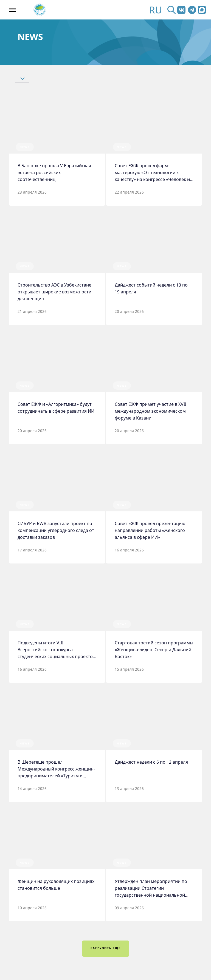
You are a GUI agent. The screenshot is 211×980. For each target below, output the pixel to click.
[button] (41, 79)
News (25, 147)
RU (156, 10)
